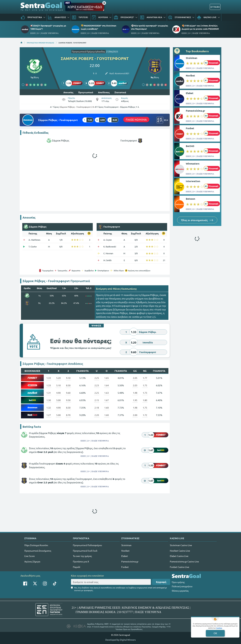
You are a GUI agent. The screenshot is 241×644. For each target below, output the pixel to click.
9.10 (68, 378)
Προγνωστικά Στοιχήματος (38, 551)
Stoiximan (192, 58)
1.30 (49, 400)
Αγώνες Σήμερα (32, 561)
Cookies (219, 628)
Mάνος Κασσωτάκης (125, 289)
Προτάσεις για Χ (81, 561)
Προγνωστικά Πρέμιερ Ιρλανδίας (88, 51)
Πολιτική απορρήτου (182, 586)
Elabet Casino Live (179, 556)
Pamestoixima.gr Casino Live (184, 561)
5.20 (58, 378)
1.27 (49, 415)
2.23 (97, 385)
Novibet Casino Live (180, 551)
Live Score (30, 556)
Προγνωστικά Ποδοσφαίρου (87, 545)
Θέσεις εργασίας (180, 591)
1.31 (49, 393)
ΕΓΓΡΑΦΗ (215, 7)
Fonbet (190, 128)
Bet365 (190, 146)
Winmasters (193, 164)
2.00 (135, 415)
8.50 (68, 385)
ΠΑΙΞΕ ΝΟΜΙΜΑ (136, 119)
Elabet (190, 93)
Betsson (191, 199)
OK (215, 633)
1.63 (107, 393)
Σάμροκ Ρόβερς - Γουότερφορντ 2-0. (77, 107)
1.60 (107, 408)
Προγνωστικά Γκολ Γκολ (85, 551)
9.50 (68, 400)
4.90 (58, 393)
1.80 (145, 400)
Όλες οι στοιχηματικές (197, 220)
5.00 (58, 400)
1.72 (145, 415)
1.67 (107, 400)
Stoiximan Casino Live (181, 545)
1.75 (145, 385)
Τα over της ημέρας (82, 556)
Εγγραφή (161, 582)
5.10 (58, 385)
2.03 (135, 385)
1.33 (49, 378)
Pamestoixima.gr (195, 111)
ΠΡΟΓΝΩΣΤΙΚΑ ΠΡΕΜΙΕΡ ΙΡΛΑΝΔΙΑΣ (40, 43)
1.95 (135, 400)
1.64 (107, 385)
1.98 (135, 393)
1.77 (145, 378)
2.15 (97, 400)
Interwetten (193, 181)
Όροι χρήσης (178, 582)
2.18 (97, 408)
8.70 (68, 415)
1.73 (145, 393)
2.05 (135, 378)
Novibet (190, 75)
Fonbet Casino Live (180, 567)
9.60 (68, 393)
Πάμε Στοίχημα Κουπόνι (36, 545)
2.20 (97, 415)
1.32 (49, 408)
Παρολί (77, 567)
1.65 (107, 378)
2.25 (97, 378)
